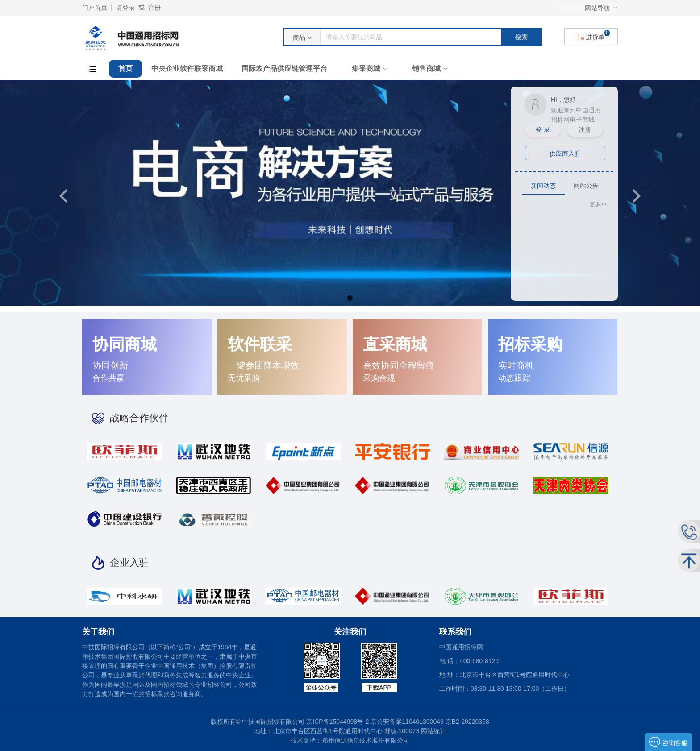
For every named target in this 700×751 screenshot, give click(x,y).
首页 (125, 68)
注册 (154, 8)
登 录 (543, 129)
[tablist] (564, 186)
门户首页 (95, 8)
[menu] (588, 8)
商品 (299, 37)
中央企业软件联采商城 (187, 68)
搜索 (521, 37)
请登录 (125, 8)
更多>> (598, 204)
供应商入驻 (565, 154)
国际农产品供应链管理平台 (284, 68)
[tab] (543, 186)
